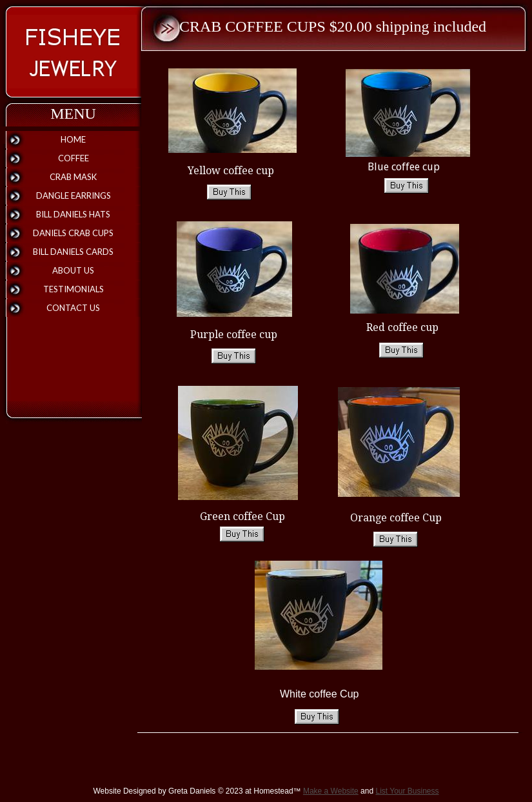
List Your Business (407, 791)
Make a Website (331, 791)
